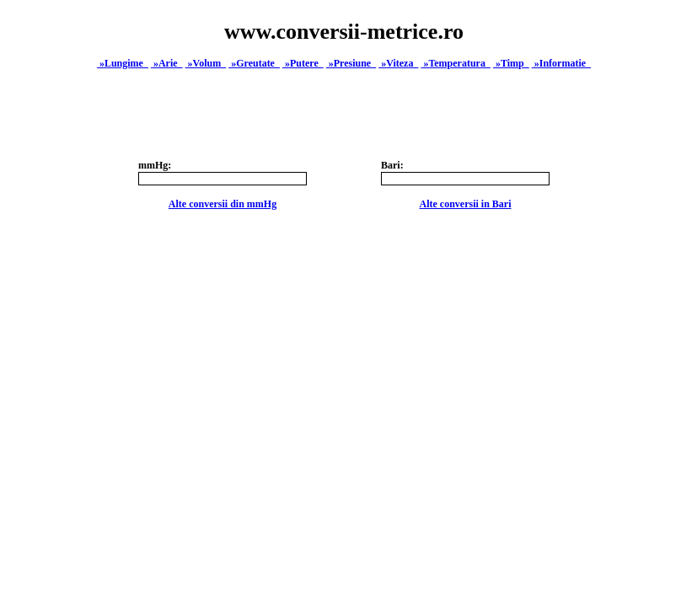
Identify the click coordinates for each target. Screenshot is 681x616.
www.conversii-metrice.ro (344, 32)
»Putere (303, 63)
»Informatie (561, 63)
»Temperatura (456, 63)
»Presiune (351, 63)
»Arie (167, 63)
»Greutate (254, 63)
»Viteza (398, 63)
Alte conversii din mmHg (223, 204)
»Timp (511, 63)
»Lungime (123, 63)
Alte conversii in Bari (466, 204)
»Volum (206, 63)
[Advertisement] (344, 453)
